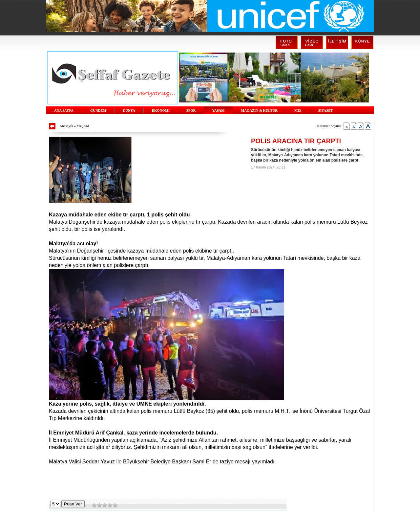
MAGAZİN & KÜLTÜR (259, 111)
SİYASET (326, 111)
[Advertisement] (210, 482)
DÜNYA (129, 111)
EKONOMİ (161, 111)
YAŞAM (218, 111)
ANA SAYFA (64, 111)
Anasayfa (66, 126)
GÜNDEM (98, 111)
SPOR (191, 111)
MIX (298, 111)
